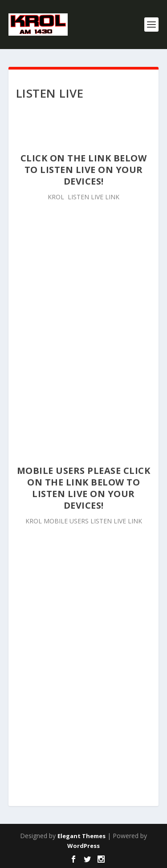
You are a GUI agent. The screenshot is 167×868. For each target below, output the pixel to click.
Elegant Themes (81, 836)
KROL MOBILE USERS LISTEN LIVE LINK (84, 521)
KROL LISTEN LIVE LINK (83, 197)
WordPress (83, 846)
